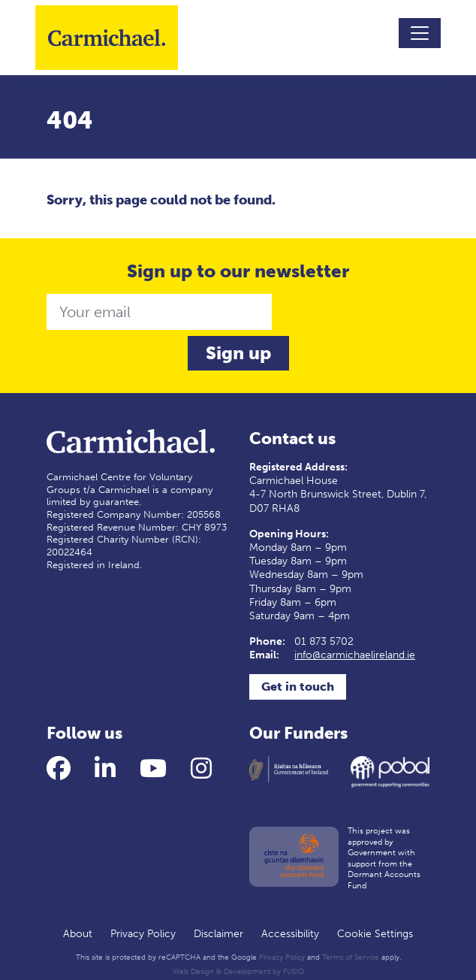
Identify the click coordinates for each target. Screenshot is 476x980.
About (78, 934)
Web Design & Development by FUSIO (238, 972)
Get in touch (298, 687)
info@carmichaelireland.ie (355, 655)
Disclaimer (218, 934)
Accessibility (290, 934)
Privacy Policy (143, 934)
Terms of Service (351, 957)
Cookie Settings (375, 934)
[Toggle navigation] (420, 33)
